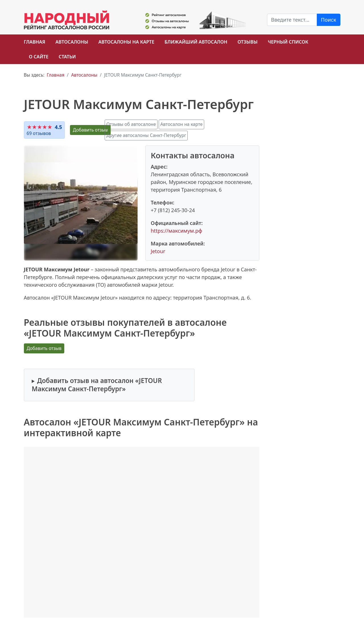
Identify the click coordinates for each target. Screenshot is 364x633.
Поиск (329, 20)
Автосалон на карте (182, 124)
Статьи (67, 57)
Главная (35, 42)
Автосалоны (72, 42)
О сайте (39, 57)
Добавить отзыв (90, 130)
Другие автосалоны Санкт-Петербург (146, 135)
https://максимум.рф (176, 231)
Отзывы (247, 42)
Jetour (158, 251)
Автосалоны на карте (126, 42)
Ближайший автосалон (196, 42)
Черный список (288, 42)
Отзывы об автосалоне (131, 124)
